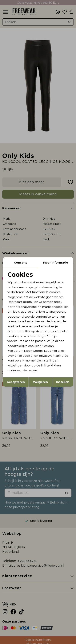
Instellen (63, 382)
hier (54, 351)
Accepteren (16, 382)
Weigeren (40, 382)
